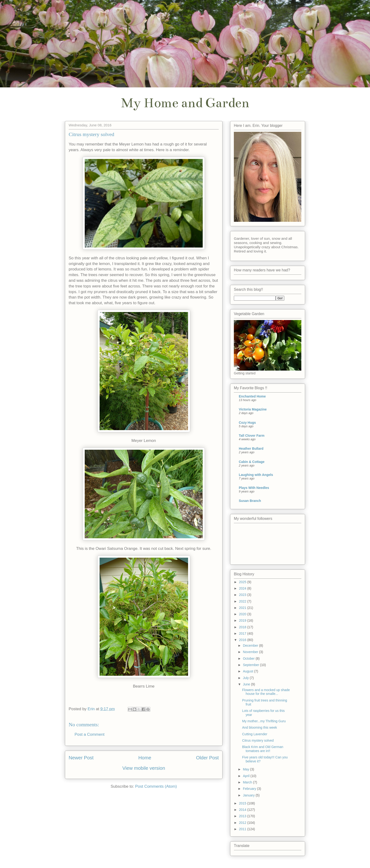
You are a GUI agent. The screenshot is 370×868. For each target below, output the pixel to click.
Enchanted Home (252, 396)
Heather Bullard (251, 449)
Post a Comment (90, 734)
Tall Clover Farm (252, 436)
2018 (243, 627)
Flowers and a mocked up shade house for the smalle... (266, 692)
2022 (243, 601)
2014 (243, 810)
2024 (243, 588)
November (251, 652)
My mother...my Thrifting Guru (264, 721)
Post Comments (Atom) (156, 786)
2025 (243, 582)
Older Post (207, 758)
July (246, 678)
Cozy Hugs (247, 423)
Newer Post (81, 758)
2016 (243, 640)
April (247, 776)
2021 (243, 608)
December (251, 646)
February (250, 789)
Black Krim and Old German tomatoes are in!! (263, 749)
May (246, 769)
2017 (243, 633)
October (249, 658)
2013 (243, 816)
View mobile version (144, 768)
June (247, 684)
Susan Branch (250, 501)
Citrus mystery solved (258, 740)
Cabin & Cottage (252, 462)
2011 (243, 829)
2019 (243, 620)
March (248, 782)
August (248, 671)
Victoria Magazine (253, 409)
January (249, 795)
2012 (243, 823)
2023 (243, 595)
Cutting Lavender (255, 734)
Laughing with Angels (256, 475)
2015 (243, 803)
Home (145, 758)
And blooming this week (260, 727)
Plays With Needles (254, 488)
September (251, 665)
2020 (243, 614)
